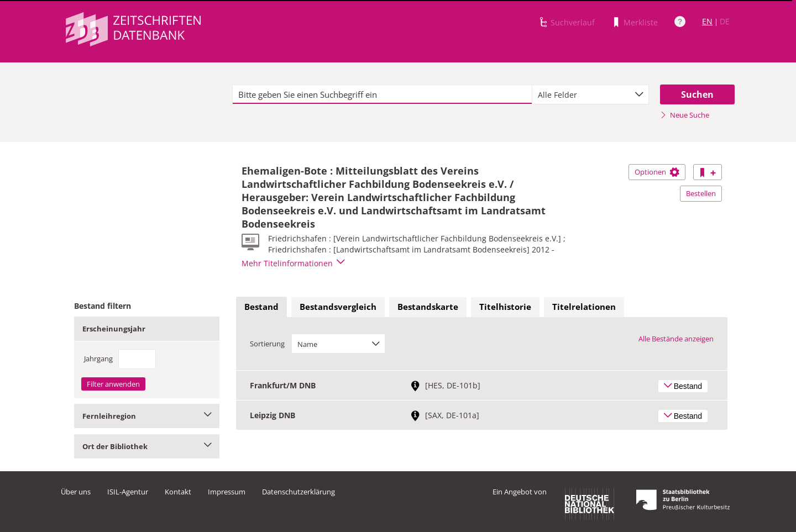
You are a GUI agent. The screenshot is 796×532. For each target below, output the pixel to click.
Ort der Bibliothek (147, 446)
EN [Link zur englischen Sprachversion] (707, 21)
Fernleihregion (147, 416)
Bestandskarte (428, 307)
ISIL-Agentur (128, 492)
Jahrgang (98, 359)
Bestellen (701, 193)
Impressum (227, 492)
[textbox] (382, 94)
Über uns (76, 492)
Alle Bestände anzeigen (676, 339)
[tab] (261, 307)
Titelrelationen (584, 307)
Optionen (657, 172)
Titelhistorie (505, 307)
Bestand (261, 307)
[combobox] (590, 94)
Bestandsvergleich (338, 307)
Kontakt (178, 492)
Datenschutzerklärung (298, 492)
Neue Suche (685, 115)
